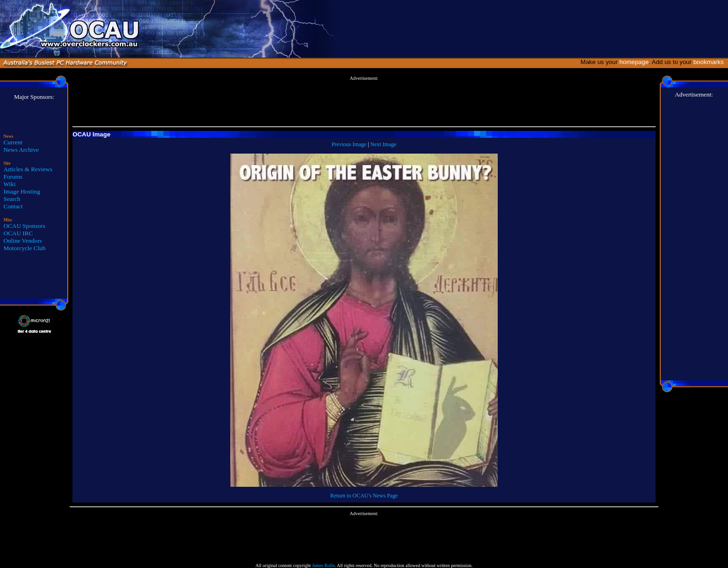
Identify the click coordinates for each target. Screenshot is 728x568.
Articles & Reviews (28, 169)
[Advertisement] (364, 102)
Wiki (10, 184)
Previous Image (349, 144)
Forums (13, 177)
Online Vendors (23, 241)
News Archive (21, 150)
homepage (634, 62)
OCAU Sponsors (25, 226)
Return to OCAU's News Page (364, 496)
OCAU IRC (18, 233)
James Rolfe (323, 565)
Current (13, 142)
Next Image (383, 144)
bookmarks (710, 62)
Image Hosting (22, 191)
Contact (13, 206)
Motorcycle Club (25, 248)
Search (12, 199)
